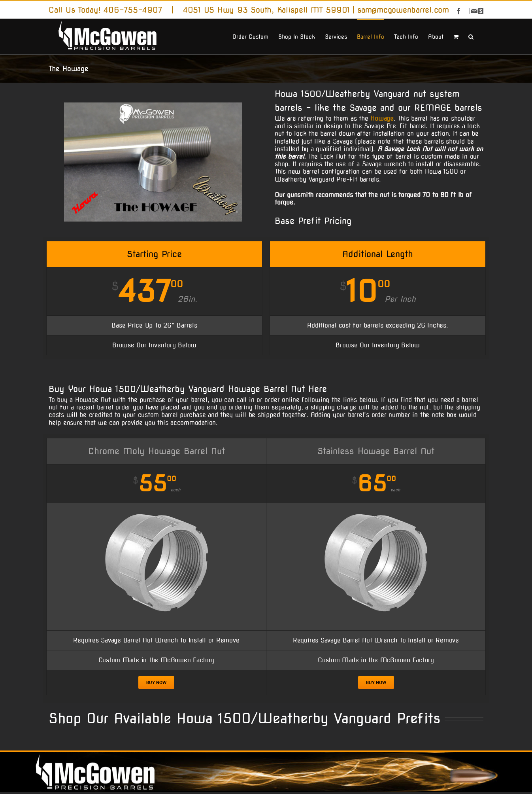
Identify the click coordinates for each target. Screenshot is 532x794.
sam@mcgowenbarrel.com (403, 10)
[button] (471, 36)
